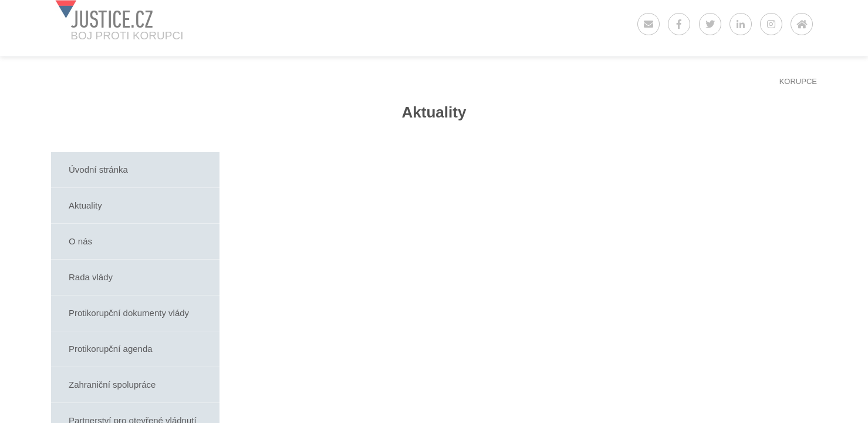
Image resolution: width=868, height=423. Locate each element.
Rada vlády (91, 277)
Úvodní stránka (98, 169)
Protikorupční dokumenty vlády (129, 313)
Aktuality (85, 205)
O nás (80, 241)
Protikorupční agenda (111, 349)
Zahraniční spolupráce (112, 385)
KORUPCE (798, 81)
